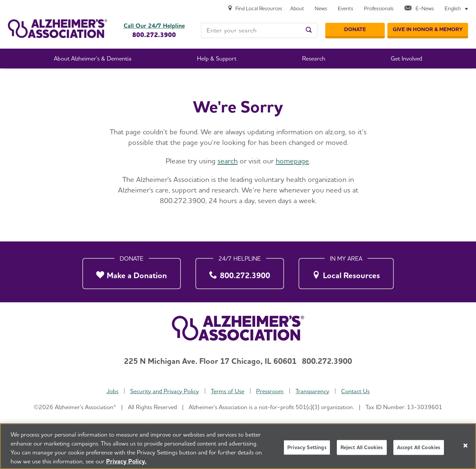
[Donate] (355, 29)
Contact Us (355, 391)
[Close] (465, 449)
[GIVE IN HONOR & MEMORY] (428, 29)
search (228, 161)
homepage (292, 161)
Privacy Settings (307, 451)
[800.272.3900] (240, 272)
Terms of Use (228, 391)
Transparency (312, 391)
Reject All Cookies (362, 451)
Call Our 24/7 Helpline (154, 26)
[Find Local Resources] (255, 9)
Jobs (112, 391)
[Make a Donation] (132, 272)
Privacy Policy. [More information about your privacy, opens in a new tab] (126, 465)
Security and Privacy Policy (165, 391)
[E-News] (419, 9)
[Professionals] (379, 9)
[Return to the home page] (58, 29)
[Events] (346, 9)
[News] (321, 9)
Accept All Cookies (419, 451)
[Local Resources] (346, 272)
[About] (297, 9)
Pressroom (270, 391)
